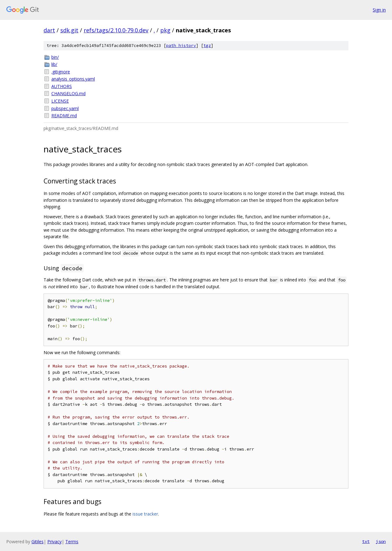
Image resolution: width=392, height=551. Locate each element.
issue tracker (145, 514)
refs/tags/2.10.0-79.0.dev (116, 30)
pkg (165, 30)
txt (366, 541)
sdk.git (69, 30)
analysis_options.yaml (73, 79)
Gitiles (37, 542)
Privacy (54, 542)
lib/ (54, 64)
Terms (72, 542)
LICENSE (60, 101)
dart (49, 30)
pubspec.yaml (65, 108)
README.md (64, 116)
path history (181, 46)
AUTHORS (62, 86)
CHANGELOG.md (68, 93)
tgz (207, 46)
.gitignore (61, 72)
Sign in (379, 10)
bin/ (55, 57)
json (381, 541)
